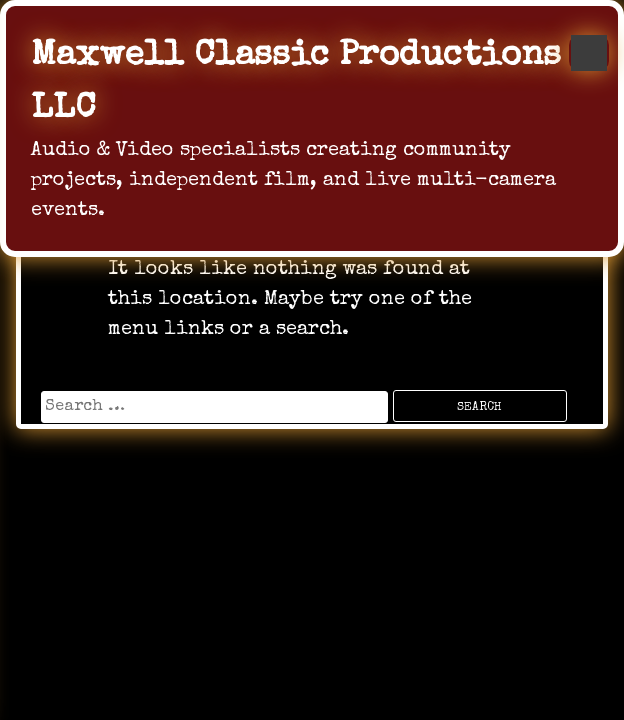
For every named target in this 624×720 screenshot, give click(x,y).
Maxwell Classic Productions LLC (296, 83)
